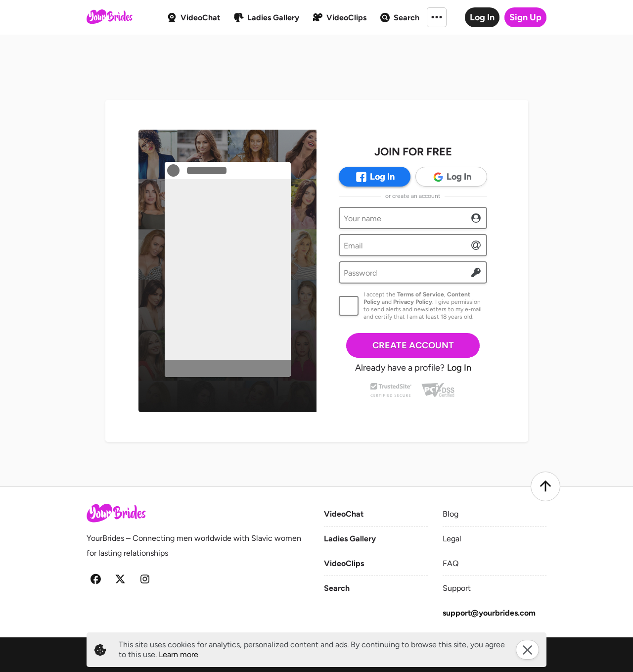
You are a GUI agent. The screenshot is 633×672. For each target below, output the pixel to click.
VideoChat (344, 514)
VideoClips (344, 563)
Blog (451, 514)
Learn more (179, 654)
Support (457, 588)
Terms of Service (421, 294)
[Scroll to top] (545, 486)
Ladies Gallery (350, 539)
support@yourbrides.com (489, 613)
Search (337, 588)
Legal (452, 539)
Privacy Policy (413, 302)
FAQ (451, 563)
